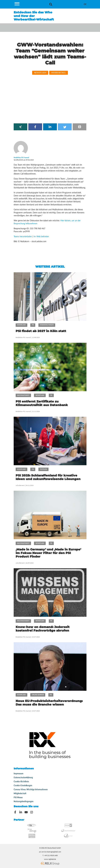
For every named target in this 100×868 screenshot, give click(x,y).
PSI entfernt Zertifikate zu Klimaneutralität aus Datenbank (42, 403)
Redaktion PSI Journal (23, 337)
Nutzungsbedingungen (24, 801)
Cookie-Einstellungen (23, 785)
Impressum (18, 773)
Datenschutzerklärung (23, 777)
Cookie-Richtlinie (21, 781)
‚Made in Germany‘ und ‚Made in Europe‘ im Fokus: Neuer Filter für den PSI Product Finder (48, 553)
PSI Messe (18, 797)
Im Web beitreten (41, 236)
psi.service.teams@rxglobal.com (50, 852)
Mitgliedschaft (20, 793)
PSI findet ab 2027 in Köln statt (41, 331)
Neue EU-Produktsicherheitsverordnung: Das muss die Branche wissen (49, 703)
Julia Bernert (20, 485)
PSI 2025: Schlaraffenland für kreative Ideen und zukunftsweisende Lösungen (48, 477)
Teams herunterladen (23, 236)
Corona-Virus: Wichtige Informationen (31, 789)
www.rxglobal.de (50, 859)
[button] (21, 127)
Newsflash (40, 73)
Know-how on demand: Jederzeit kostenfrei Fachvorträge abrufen (43, 629)
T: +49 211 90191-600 (50, 855)
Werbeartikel (59, 73)
